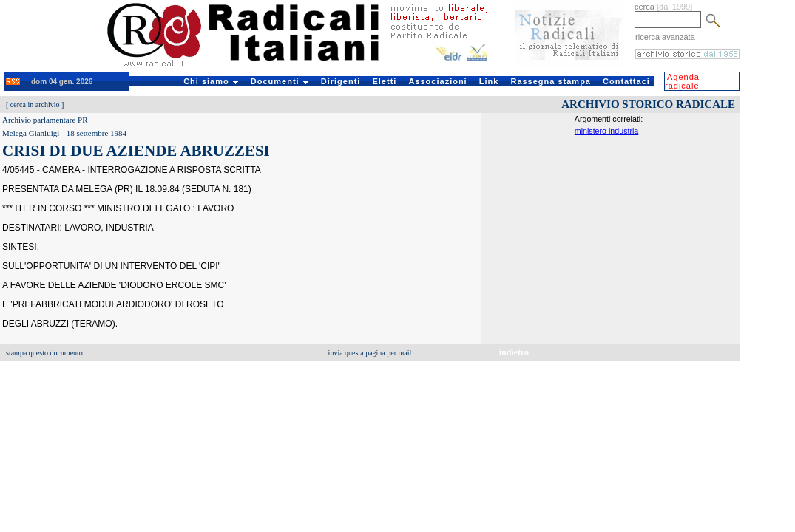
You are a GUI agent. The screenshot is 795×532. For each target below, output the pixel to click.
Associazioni (437, 81)
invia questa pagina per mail (370, 353)
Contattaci (626, 81)
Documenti (280, 81)
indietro (514, 352)
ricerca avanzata (665, 37)
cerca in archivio (35, 105)
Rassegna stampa (551, 81)
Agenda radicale (682, 81)
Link (489, 81)
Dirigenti (341, 81)
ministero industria (606, 131)
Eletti (384, 81)
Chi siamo (211, 81)
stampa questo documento (44, 353)
